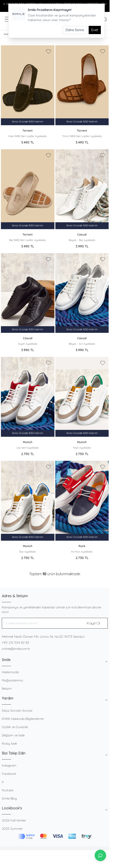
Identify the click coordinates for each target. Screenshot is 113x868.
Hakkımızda (10, 672)
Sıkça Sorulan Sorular (17, 711)
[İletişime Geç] (100, 855)
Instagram (9, 765)
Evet (95, 30)
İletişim (7, 689)
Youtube (8, 790)
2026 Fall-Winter (14, 820)
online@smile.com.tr (16, 649)
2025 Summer (12, 829)
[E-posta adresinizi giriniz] (55, 623)
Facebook (9, 774)
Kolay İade (9, 743)
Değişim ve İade (13, 735)
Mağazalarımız (13, 680)
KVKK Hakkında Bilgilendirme (23, 719)
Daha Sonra (75, 30)
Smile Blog (9, 798)
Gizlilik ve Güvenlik (15, 727)
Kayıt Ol (93, 623)
